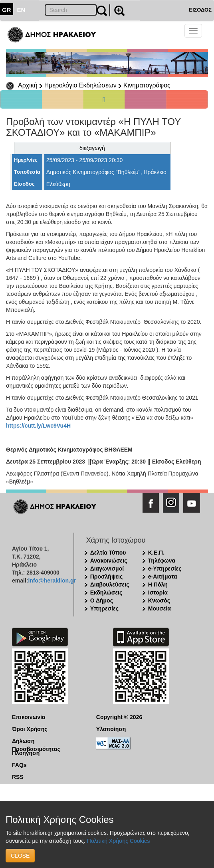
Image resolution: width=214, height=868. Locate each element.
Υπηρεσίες (104, 608)
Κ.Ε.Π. (156, 553)
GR (7, 10)
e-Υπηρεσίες (165, 569)
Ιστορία (158, 593)
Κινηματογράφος (147, 85)
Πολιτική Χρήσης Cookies (119, 841)
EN (21, 10)
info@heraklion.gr (52, 581)
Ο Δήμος (102, 600)
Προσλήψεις (107, 577)
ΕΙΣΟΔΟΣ (200, 10)
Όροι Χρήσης (30, 729)
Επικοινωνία (29, 717)
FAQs (19, 765)
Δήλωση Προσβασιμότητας (36, 741)
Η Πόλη (158, 585)
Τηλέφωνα (162, 561)
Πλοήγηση (26, 753)
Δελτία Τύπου (108, 553)
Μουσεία (160, 608)
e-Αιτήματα (163, 577)
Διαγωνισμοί (107, 569)
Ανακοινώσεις (109, 561)
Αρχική (28, 85)
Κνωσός (159, 600)
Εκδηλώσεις (106, 593)
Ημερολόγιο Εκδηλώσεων (80, 85)
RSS (18, 777)
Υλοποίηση (111, 729)
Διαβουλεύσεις (110, 585)
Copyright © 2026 (119, 717)
